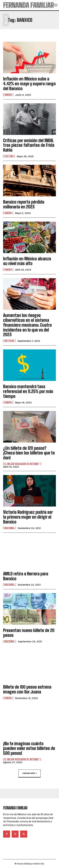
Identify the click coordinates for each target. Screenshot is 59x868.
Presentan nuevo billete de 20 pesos (29, 633)
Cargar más (29, 773)
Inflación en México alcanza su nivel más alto (27, 261)
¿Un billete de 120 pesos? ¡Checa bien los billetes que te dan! (29, 453)
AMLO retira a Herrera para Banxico (26, 576)
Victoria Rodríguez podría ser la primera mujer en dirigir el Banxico (28, 517)
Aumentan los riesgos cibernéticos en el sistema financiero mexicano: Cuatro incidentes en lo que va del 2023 (27, 325)
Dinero (8, 95)
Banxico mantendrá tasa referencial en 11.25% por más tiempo (28, 391)
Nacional (10, 528)
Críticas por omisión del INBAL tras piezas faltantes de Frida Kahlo (29, 145)
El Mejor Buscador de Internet (22, 464)
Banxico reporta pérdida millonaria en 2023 (24, 204)
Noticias (9, 341)
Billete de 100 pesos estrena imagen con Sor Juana (27, 689)
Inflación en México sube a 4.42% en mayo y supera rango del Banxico (29, 84)
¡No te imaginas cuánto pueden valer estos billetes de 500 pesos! (29, 748)
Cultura (9, 156)
